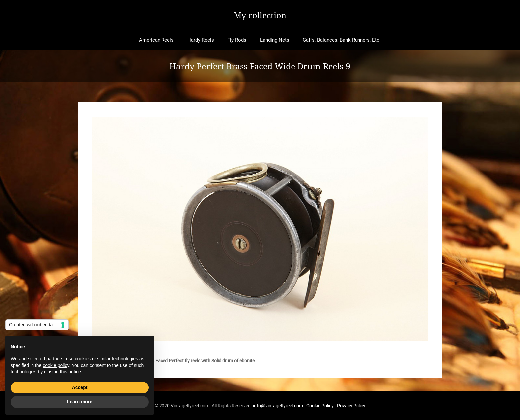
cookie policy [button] (56, 365)
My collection (260, 15)
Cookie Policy (320, 406)
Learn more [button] (80, 402)
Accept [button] (80, 387)
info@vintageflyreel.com (278, 406)
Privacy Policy (351, 406)
